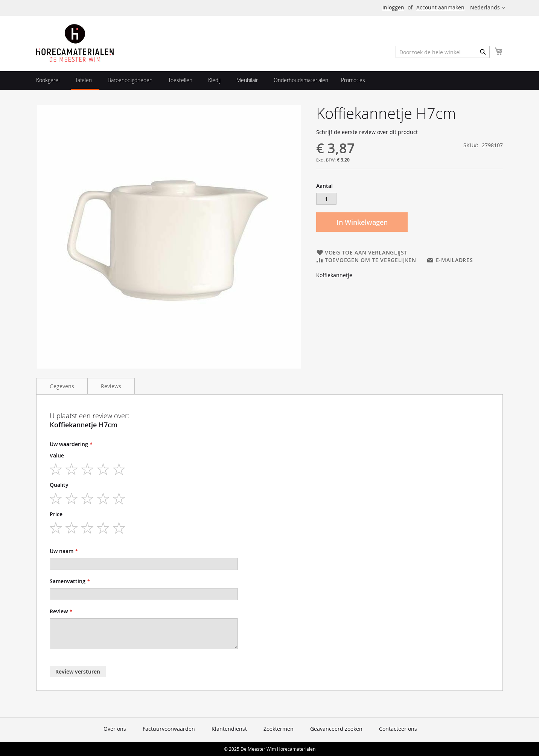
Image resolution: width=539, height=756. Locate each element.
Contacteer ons (398, 729)
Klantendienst (229, 729)
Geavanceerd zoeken (336, 729)
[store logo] (75, 43)
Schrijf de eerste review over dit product (367, 132)
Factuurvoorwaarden (169, 729)
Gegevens (62, 386)
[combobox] (443, 52)
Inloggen (393, 7)
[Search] (483, 52)
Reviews (111, 386)
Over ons (115, 729)
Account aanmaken (440, 7)
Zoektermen (279, 729)
